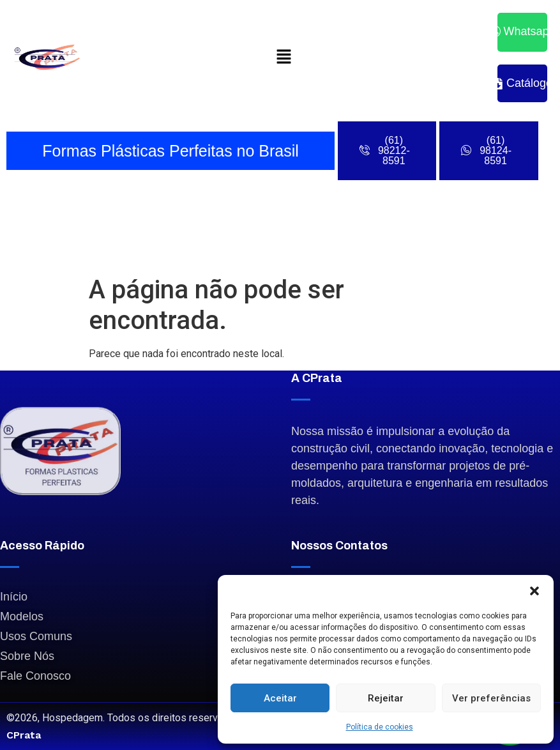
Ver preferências (491, 698)
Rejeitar (386, 698)
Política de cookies (380, 727)
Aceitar (280, 698)
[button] (534, 591)
